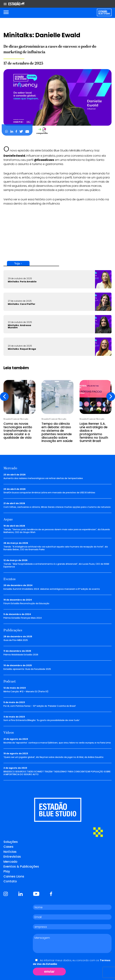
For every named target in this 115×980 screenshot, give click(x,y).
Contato (10, 881)
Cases (8, 847)
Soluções (11, 842)
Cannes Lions (14, 876)
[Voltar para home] (104, 12)
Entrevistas (12, 856)
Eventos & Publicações (21, 866)
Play (7, 871)
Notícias (10, 852)
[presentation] (4, 397)
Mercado (10, 862)
